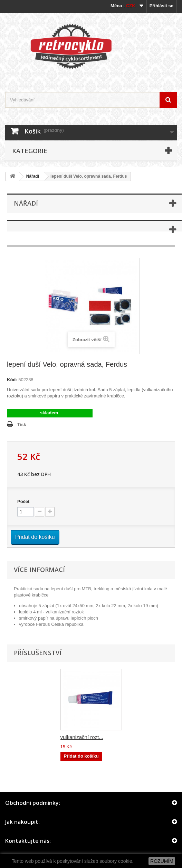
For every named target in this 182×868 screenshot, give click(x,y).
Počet (23, 501)
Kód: (12, 380)
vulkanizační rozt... (82, 737)
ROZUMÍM (162, 861)
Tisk (22, 425)
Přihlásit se (161, 6)
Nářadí (33, 176)
